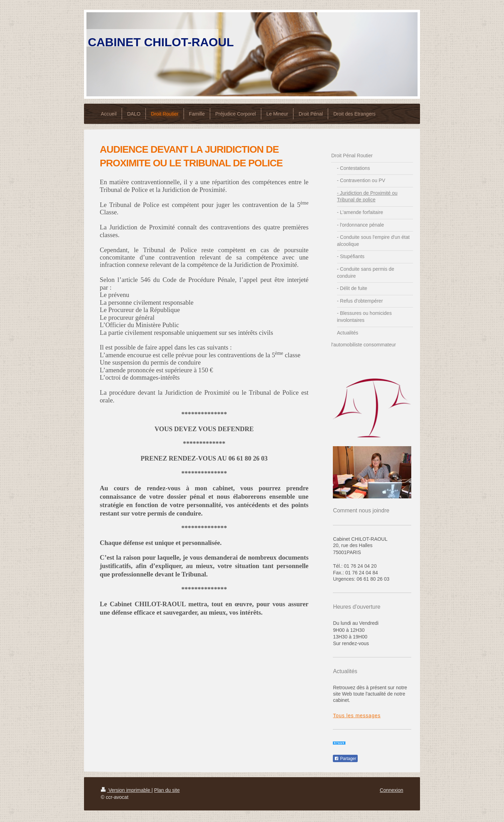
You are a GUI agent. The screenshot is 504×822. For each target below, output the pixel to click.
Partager (345, 759)
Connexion (391, 790)
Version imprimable (126, 790)
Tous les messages (357, 716)
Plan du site (167, 790)
